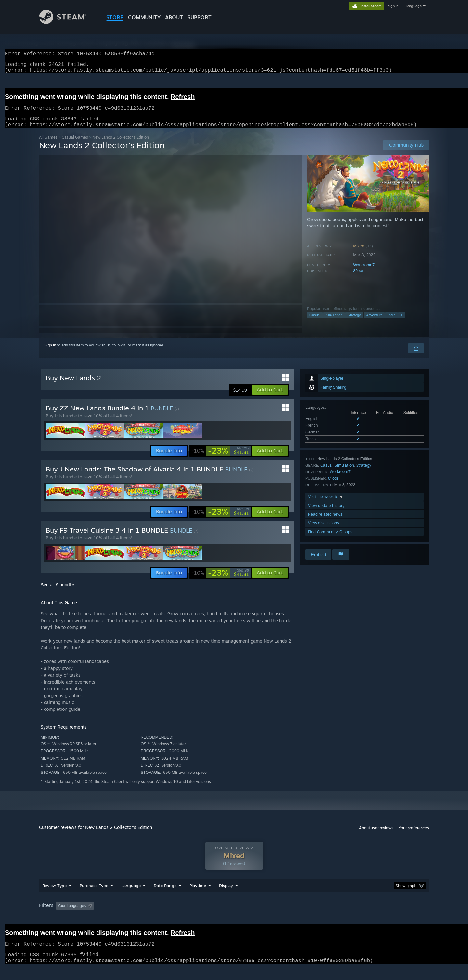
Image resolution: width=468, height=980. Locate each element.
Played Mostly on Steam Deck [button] (234, 918)
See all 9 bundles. (59, 593)
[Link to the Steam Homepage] (68, 22)
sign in (393, 6)
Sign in (50, 353)
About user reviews (376, 836)
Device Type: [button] (372, 918)
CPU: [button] (322, 918)
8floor (358, 278)
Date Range (165, 898)
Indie (392, 323)
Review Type (54, 898)
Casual (315, 323)
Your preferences (414, 836)
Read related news (325, 522)
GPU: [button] (344, 918)
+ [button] (402, 323)
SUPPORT (200, 17)
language (414, 6)
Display (226, 898)
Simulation (334, 323)
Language (131, 898)
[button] (270, 397)
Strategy (354, 323)
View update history (326, 513)
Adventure (374, 323)
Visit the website (326, 504)
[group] (234, 918)
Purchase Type (94, 898)
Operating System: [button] (289, 918)
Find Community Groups (330, 540)
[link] (220, 459)
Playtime (198, 898)
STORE (115, 17)
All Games (48, 145)
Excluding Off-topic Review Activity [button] (137, 918)
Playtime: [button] (188, 918)
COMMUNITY (144, 17)
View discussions (324, 531)
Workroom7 (364, 273)
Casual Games (75, 145)
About (174, 17)
